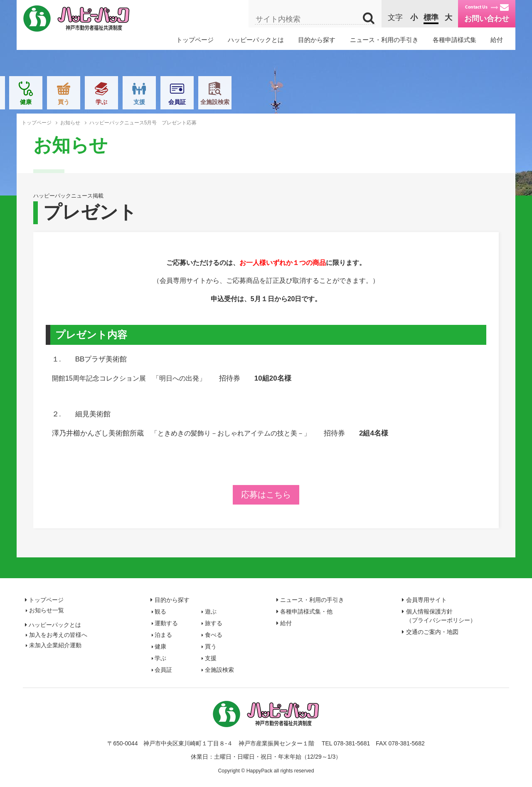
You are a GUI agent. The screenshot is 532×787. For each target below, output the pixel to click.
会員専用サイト (426, 600)
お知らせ (70, 123)
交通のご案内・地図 (432, 632)
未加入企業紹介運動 (55, 645)
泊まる (209, 102)
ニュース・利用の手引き (384, 40)
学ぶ (360, 102)
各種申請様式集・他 (306, 611)
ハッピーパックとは (256, 40)
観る (58, 102)
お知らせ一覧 (47, 610)
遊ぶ (96, 102)
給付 (497, 40)
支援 (398, 102)
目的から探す (317, 40)
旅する (172, 102)
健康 (285, 102)
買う (323, 102)
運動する (134, 102)
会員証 (436, 102)
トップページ (195, 40)
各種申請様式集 (454, 40)
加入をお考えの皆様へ (58, 635)
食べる (247, 102)
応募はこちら (266, 495)
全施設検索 (474, 102)
